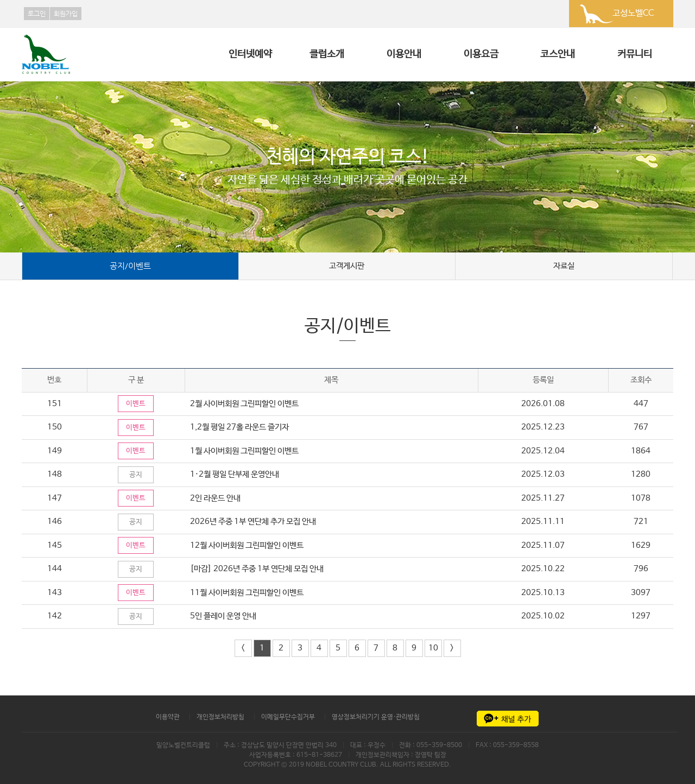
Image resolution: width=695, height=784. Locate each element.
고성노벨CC (633, 13)
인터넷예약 (250, 54)
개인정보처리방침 (220, 717)
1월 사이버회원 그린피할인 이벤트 (246, 451)
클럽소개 (327, 54)
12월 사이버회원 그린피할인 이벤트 (249, 545)
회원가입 (66, 14)
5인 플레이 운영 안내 (224, 616)
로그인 (37, 14)
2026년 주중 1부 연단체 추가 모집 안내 (254, 521)
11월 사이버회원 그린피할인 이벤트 (249, 593)
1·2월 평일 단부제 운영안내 (236, 474)
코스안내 (558, 54)
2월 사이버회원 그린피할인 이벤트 (245, 404)
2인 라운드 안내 (216, 498)
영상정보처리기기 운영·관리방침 (376, 717)
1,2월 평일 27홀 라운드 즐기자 (241, 427)
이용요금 (481, 54)
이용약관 (168, 717)
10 (433, 648)
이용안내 (404, 54)
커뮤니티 (635, 54)
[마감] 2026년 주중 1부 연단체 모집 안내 (258, 569)
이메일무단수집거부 (288, 717)
